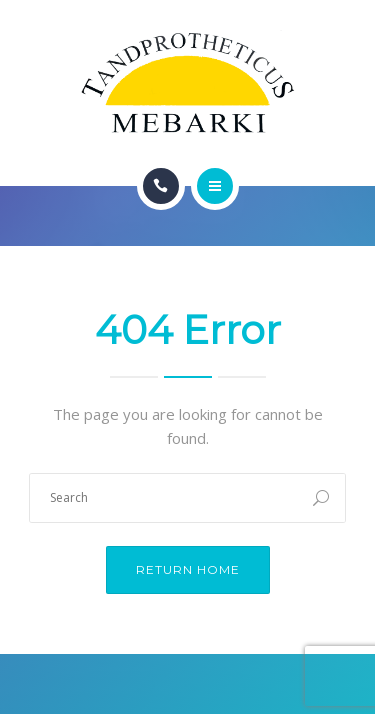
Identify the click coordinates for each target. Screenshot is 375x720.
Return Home (188, 569)
